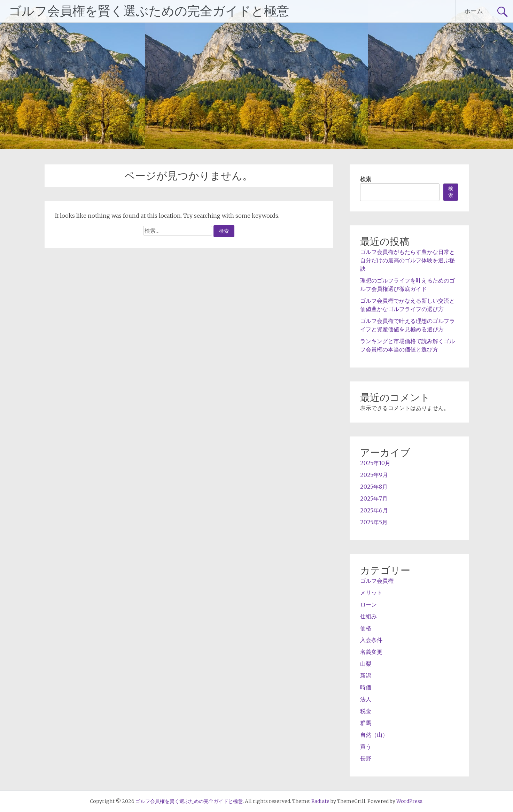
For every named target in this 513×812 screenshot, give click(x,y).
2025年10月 (375, 463)
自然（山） (374, 735)
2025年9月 (374, 475)
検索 (366, 179)
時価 (366, 687)
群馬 (366, 723)
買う (366, 747)
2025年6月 (374, 510)
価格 (366, 628)
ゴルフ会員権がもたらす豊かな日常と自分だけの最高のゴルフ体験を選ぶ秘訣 (407, 260)
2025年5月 (374, 522)
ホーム (474, 11)
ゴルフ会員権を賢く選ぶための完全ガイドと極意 (149, 11)
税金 (366, 711)
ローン (368, 604)
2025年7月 (374, 498)
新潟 (366, 675)
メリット (371, 593)
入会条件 (371, 640)
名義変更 (371, 652)
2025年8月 (374, 487)
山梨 (366, 664)
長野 (366, 758)
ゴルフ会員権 (377, 581)
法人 (366, 699)
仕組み (368, 616)
